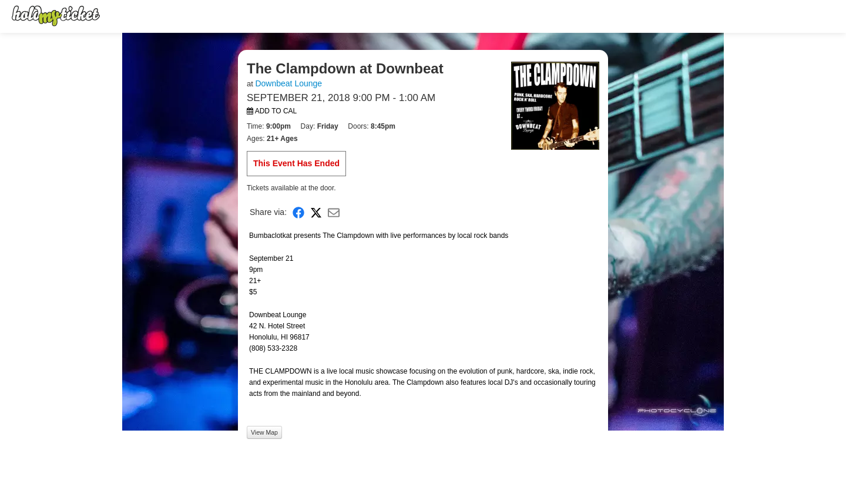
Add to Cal (272, 111)
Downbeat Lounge (288, 83)
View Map (264, 432)
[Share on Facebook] (298, 212)
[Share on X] (316, 212)
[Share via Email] (334, 212)
